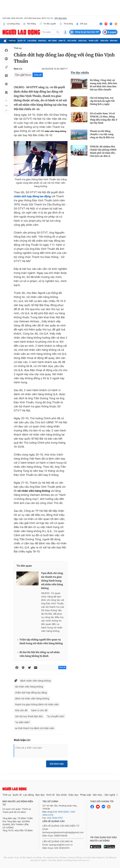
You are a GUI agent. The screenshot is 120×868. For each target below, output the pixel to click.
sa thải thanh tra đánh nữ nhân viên (35, 728)
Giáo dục (83, 41)
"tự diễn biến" (22, 722)
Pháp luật (94, 41)
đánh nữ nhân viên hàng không (32, 698)
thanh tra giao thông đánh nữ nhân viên (37, 704)
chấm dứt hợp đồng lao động (32, 196)
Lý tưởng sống (11, 24)
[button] (6, 101)
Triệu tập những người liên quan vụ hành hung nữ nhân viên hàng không (41, 642)
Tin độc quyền (48, 24)
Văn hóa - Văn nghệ (110, 41)
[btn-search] (58, 32)
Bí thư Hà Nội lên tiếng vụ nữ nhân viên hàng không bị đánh (40, 654)
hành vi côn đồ (39, 710)
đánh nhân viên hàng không (35, 681)
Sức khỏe (72, 41)
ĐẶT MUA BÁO (61, 18)
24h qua (82, 24)
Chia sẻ (38, 75)
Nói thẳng (29, 24)
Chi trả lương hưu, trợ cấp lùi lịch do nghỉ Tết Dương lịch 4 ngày (102, 101)
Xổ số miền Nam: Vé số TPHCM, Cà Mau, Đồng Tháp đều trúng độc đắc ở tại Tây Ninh (104, 118)
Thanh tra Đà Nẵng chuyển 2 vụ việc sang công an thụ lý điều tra (102, 134)
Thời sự (12, 41)
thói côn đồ (21, 710)
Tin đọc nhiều (80, 73)
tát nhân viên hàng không (29, 687)
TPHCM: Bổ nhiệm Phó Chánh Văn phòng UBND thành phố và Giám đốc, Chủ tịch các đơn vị (103, 151)
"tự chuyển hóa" (56, 716)
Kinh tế (62, 41)
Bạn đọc (42, 41)
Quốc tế (22, 41)
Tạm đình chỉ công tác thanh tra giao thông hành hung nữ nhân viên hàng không (52, 581)
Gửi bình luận (57, 764)
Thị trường (66, 24)
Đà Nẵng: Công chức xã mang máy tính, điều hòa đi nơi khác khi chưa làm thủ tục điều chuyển (103, 85)
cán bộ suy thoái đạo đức (29, 716)
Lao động (32, 41)
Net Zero (53, 41)
